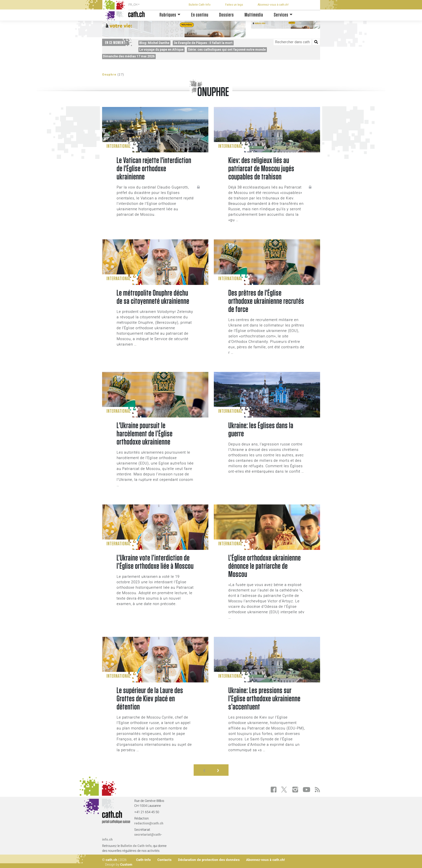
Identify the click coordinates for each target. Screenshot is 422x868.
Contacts (164, 860)
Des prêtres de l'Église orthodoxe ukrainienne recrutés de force (266, 301)
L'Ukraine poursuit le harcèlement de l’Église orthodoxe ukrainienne (145, 434)
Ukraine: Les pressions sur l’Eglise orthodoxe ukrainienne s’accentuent (264, 699)
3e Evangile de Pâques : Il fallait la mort (203, 43)
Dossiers (226, 15)
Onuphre (109, 75)
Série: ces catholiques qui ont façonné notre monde (227, 49)
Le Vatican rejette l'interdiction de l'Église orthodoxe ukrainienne (154, 169)
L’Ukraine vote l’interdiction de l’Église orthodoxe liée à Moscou (155, 562)
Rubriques (168, 15)
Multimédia (254, 15)
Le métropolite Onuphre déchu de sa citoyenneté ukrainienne (153, 297)
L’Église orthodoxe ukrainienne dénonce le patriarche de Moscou (265, 566)
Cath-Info (143, 860)
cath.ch (111, 860)
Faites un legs (234, 5)
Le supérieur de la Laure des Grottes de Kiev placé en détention (150, 699)
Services (281, 15)
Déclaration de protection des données (209, 860)
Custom (126, 864)
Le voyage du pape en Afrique (161, 49)
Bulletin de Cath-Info (136, 846)
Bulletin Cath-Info (200, 5)
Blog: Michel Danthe (154, 43)
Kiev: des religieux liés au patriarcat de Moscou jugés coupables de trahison (261, 169)
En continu (200, 15)
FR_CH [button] (133, 5)
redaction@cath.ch (149, 823)
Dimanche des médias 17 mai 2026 (129, 56)
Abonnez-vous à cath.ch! (273, 5)
